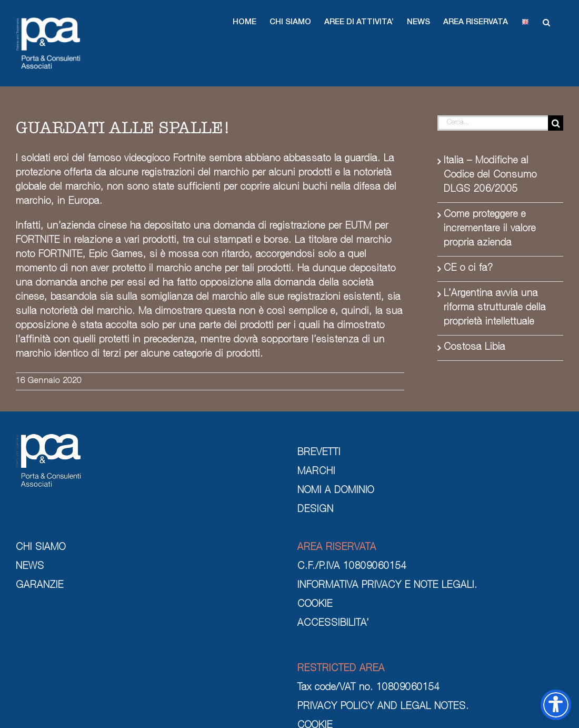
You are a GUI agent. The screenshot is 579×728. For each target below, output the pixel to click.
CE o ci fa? (468, 269)
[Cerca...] (493, 123)
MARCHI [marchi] (316, 472)
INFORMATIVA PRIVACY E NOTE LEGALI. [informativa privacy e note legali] (387, 586)
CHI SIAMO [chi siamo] (41, 548)
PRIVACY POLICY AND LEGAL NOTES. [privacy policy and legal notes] (383, 707)
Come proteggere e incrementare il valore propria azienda (490, 229)
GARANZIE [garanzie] (40, 586)
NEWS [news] (30, 567)
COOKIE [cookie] (315, 605)
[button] (244, 22)
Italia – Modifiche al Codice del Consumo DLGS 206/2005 (490, 175)
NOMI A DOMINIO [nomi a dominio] (336, 491)
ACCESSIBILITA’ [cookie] (333, 624)
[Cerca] (556, 123)
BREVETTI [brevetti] (319, 453)
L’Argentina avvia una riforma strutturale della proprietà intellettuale (495, 308)
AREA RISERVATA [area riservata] (337, 548)
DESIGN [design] (316, 510)
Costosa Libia (475, 348)
